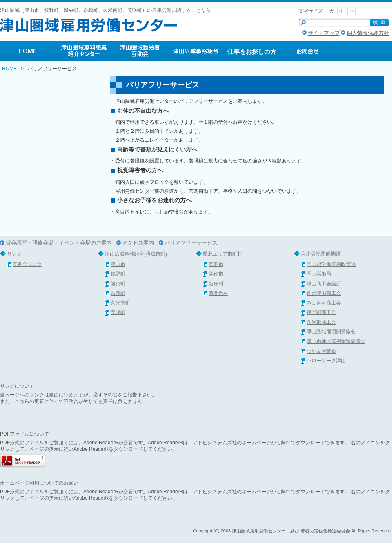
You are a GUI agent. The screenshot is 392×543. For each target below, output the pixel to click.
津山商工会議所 (324, 284)
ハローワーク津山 (326, 361)
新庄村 (216, 284)
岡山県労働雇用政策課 (331, 264)
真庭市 (216, 264)
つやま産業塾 (321, 351)
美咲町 (118, 312)
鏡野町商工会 (321, 312)
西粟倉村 (218, 293)
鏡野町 (118, 274)
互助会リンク (27, 264)
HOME (9, 69)
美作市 (216, 274)
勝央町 (118, 284)
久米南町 (120, 303)
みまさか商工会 (324, 303)
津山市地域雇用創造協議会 (336, 341)
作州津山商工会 (324, 293)
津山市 (118, 264)
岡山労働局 (319, 274)
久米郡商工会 (321, 322)
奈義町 (118, 293)
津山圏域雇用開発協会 (331, 332)
